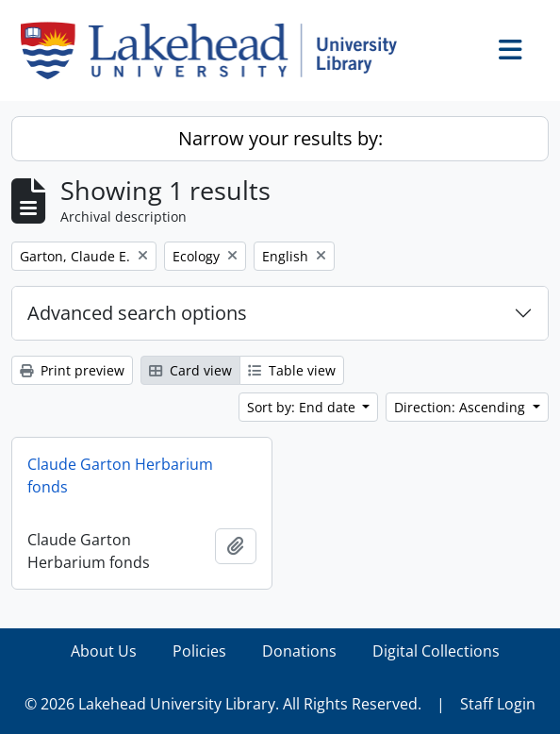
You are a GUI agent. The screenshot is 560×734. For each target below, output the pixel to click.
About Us (104, 651)
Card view (190, 370)
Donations (299, 651)
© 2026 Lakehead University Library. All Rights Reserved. (223, 704)
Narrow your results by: (280, 138)
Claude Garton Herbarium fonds (120, 475)
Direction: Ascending (461, 407)
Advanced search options (137, 313)
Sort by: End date (303, 407)
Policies (199, 651)
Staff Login (498, 704)
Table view (292, 370)
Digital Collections (436, 651)
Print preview (72, 370)
